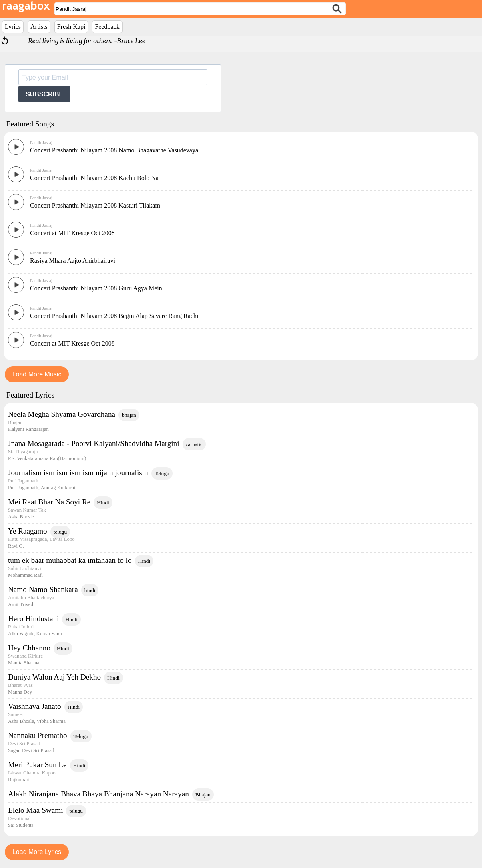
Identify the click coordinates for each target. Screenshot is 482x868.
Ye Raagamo (28, 531)
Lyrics (13, 27)
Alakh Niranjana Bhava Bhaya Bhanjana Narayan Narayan (98, 794)
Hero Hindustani (33, 619)
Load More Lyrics (37, 852)
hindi (90, 590)
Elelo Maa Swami (35, 810)
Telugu (162, 473)
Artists (39, 27)
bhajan (129, 415)
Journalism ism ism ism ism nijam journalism (78, 473)
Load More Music (37, 374)
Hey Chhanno (29, 648)
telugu (60, 532)
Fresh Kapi (71, 27)
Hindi (103, 503)
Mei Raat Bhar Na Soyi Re (49, 502)
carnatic (194, 444)
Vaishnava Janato (35, 706)
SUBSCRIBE (44, 94)
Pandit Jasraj (41, 142)
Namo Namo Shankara (43, 589)
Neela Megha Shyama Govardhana (62, 414)
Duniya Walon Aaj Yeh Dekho (54, 677)
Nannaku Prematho (38, 735)
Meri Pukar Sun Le (37, 765)
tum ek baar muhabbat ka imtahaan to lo (70, 560)
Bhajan (203, 795)
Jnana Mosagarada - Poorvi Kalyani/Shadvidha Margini (94, 443)
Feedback (107, 27)
